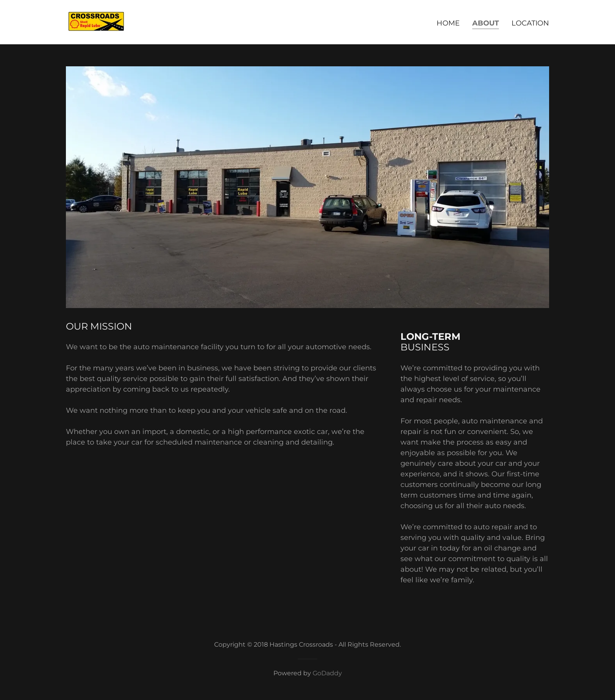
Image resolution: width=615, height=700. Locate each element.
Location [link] (530, 23)
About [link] (486, 23)
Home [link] (448, 23)
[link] (96, 22)
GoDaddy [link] (327, 673)
